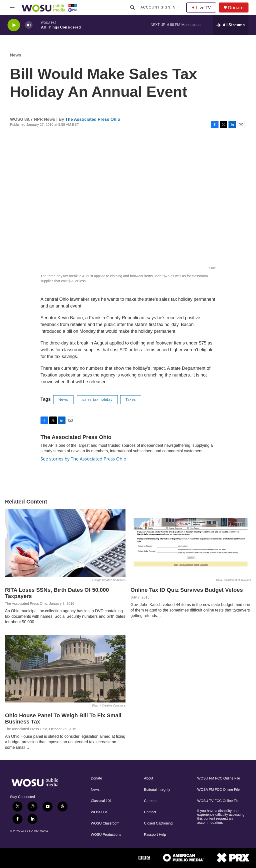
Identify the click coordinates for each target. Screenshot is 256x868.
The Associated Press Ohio (93, 119)
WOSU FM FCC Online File (219, 778)
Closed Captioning (158, 823)
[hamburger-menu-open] (12, 7)
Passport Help (155, 835)
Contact (150, 812)
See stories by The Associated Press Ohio (83, 459)
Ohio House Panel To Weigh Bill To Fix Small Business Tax (63, 718)
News (15, 55)
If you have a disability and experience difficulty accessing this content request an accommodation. (221, 817)
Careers (150, 801)
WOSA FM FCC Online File (218, 790)
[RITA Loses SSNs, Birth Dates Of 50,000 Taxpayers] (65, 543)
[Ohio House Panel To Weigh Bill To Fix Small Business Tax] (65, 669)
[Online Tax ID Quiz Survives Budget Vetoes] (191, 543)
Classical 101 (101, 801)
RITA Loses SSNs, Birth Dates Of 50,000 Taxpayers (57, 593)
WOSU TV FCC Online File (218, 801)
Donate (236, 8)
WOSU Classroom (105, 823)
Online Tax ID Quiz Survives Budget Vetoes (187, 590)
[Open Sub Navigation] (179, 7)
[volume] (29, 25)
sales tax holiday (97, 399)
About (149, 778)
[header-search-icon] (132, 7)
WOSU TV (99, 812)
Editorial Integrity (157, 790)
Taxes (131, 399)
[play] (14, 25)
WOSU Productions (106, 835)
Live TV (201, 7)
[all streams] (231, 25)
